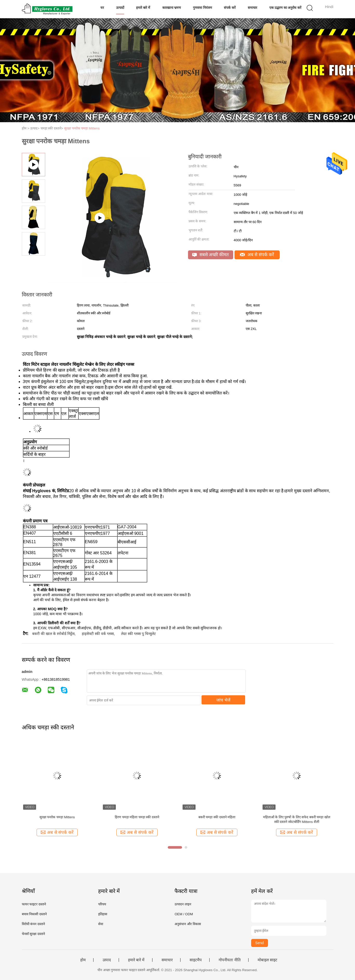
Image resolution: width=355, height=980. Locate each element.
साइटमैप (196, 960)
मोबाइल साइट (267, 960)
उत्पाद (107, 960)
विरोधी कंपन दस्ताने (33, 924)
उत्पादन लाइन (183, 904)
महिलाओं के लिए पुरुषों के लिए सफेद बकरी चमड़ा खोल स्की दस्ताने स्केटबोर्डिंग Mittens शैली (297, 819)
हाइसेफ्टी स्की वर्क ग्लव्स (98, 634)
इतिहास (103, 914)
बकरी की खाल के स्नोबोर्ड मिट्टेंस (53, 634)
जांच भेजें (223, 700)
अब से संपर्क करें (257, 255)
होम (83, 960)
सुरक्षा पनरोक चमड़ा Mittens (82, 128)
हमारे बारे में (143, 8)
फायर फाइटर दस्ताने (34, 904)
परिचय (102, 904)
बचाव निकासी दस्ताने (34, 914)
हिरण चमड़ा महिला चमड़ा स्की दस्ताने (137, 817)
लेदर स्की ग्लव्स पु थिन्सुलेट (138, 634)
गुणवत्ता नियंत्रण (202, 8)
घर (102, 8)
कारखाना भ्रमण (172, 8)
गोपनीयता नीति (230, 960)
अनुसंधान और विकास (188, 924)
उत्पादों (120, 8)
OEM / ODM (184, 914)
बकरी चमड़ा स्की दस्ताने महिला (217, 817)
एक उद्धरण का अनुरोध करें (285, 8)
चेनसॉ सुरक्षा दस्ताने (33, 934)
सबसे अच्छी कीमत (210, 255)
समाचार (252, 8)
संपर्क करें (230, 8)
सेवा (101, 924)
